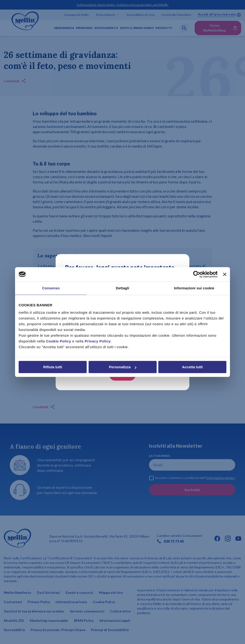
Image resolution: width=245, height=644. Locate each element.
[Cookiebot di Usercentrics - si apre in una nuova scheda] (197, 274)
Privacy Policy (98, 341)
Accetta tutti (192, 367)
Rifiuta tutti (53, 367)
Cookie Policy (59, 341)
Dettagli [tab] (122, 288)
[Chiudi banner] (225, 274)
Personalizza (123, 367)
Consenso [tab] (51, 288)
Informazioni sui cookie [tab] (194, 288)
